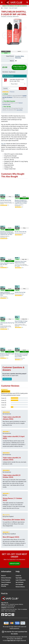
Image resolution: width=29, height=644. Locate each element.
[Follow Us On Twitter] (6, 614)
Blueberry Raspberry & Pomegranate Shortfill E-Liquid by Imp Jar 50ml (21, 202)
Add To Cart (23, 88)
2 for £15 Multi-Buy (19, 67)
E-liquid (6, 8)
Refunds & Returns (20, 587)
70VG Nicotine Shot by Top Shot (7, 324)
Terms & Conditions (6, 582)
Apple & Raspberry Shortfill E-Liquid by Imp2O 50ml (7, 294)
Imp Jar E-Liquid (13, 8)
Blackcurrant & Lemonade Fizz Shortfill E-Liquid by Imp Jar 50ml (22, 355)
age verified (20, 110)
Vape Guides (19, 578)
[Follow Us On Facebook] (3, 614)
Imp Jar (3, 144)
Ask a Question (7, 379)
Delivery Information (6, 578)
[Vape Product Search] (27, 2)
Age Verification (20, 582)
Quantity (5, 88)
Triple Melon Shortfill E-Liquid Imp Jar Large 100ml (17, 80)
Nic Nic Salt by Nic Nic (21, 232)
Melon (22, 56)
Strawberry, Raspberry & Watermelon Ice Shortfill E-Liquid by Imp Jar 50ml (7, 233)
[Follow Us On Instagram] (13, 614)
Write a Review (6, 391)
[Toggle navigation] (2, 2)
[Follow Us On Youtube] (10, 614)
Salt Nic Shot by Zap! (6, 200)
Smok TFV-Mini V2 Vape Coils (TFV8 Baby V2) (21, 322)
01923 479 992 (11, 608)
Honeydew (18, 56)
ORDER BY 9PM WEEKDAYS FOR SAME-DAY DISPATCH (15, 6)
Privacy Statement (6, 580)
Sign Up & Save (14, 564)
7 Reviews (12, 92)
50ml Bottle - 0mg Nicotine (9, 72)
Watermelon (18, 58)
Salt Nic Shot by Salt (20, 292)
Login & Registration (21, 580)
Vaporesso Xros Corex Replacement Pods (21, 262)
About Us (3, 576)
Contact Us (18, 576)
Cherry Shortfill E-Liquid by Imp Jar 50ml (7, 264)
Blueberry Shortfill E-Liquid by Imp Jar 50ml (7, 354)
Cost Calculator (19, 585)
